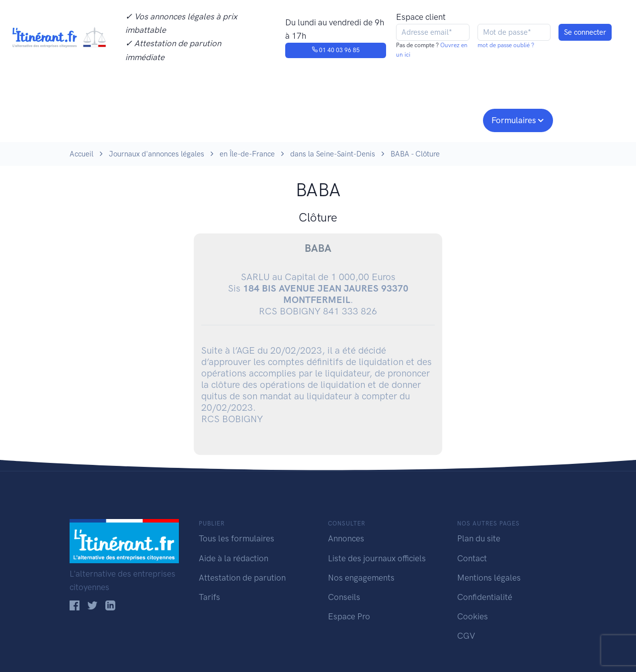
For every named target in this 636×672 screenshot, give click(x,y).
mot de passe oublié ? (506, 45)
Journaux (233, 119)
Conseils (389, 119)
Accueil (81, 154)
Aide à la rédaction (234, 558)
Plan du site (479, 538)
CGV (466, 636)
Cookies (473, 616)
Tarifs (209, 597)
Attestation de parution (242, 578)
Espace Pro (349, 616)
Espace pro (450, 119)
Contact (472, 558)
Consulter (173, 119)
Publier (108, 119)
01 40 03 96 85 (336, 50)
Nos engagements (316, 119)
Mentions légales (489, 578)
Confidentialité (485, 597)
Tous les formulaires (237, 538)
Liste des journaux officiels (377, 558)
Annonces (346, 538)
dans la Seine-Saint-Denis (333, 154)
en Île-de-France (247, 154)
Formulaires (514, 120)
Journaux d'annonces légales (157, 154)
